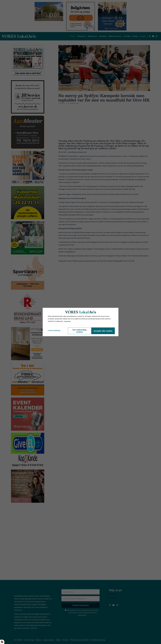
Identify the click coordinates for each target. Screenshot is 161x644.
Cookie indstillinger (54, 330)
